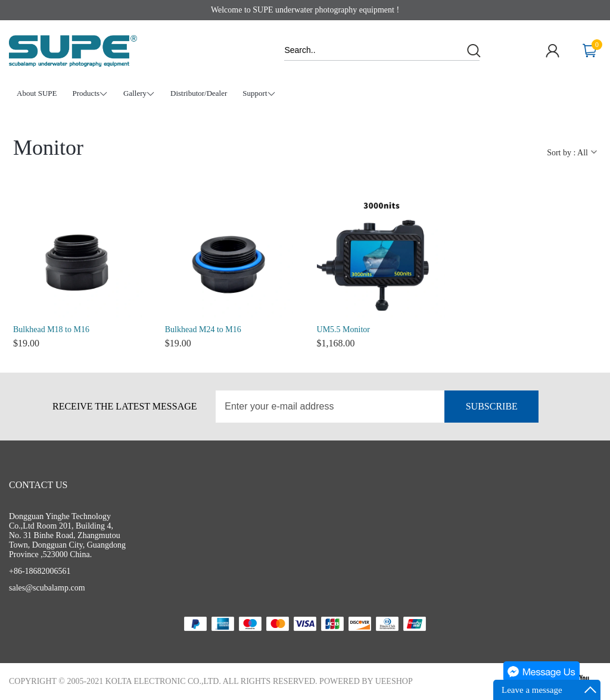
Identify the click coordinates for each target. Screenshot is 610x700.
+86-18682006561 (40, 571)
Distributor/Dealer (199, 93)
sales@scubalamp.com (47, 588)
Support (259, 94)
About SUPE (37, 93)
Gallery (139, 94)
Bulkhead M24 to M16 (203, 329)
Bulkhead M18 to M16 (51, 329)
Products (91, 94)
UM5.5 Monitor (343, 329)
